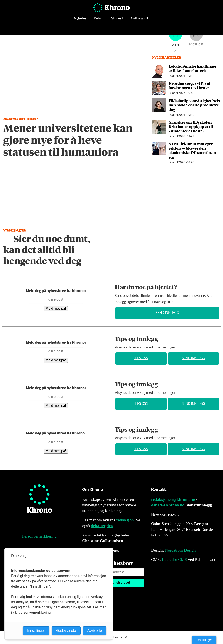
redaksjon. (126, 520)
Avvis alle (95, 631)
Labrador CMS (175, 559)
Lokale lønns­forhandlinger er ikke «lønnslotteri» (193, 68)
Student (117, 21)
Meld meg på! (56, 309)
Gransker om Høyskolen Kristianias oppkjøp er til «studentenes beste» (191, 127)
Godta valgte (66, 631)
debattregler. (102, 526)
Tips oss (141, 358)
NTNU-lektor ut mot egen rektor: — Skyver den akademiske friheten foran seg (192, 150)
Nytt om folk (140, 21)
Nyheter (80, 21)
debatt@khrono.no (168, 505)
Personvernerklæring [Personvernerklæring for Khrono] (39, 536)
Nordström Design (180, 550)
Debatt (99, 21)
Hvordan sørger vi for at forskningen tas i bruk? (189, 85)
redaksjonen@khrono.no (173, 499)
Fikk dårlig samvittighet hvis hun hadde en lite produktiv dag (194, 105)
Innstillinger (204, 640)
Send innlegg (167, 313)
